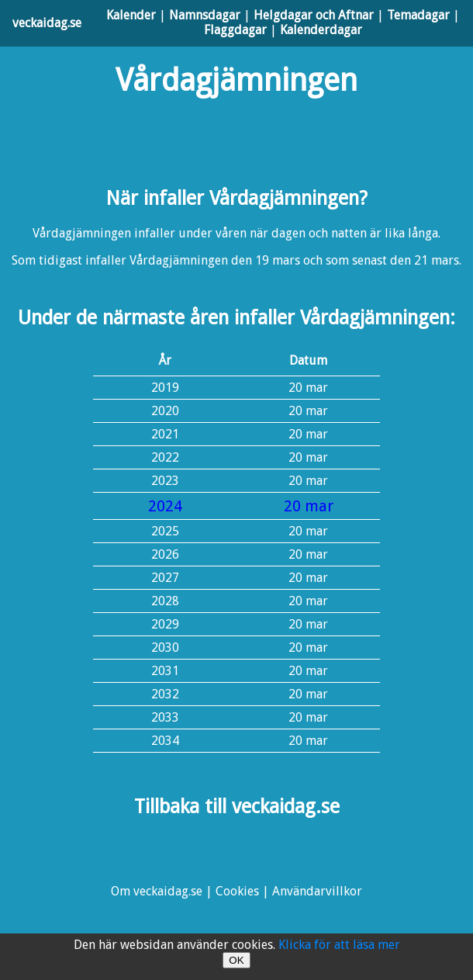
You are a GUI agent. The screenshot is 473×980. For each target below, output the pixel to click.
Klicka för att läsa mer (339, 945)
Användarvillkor (317, 891)
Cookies (237, 891)
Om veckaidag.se (157, 891)
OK (236, 960)
